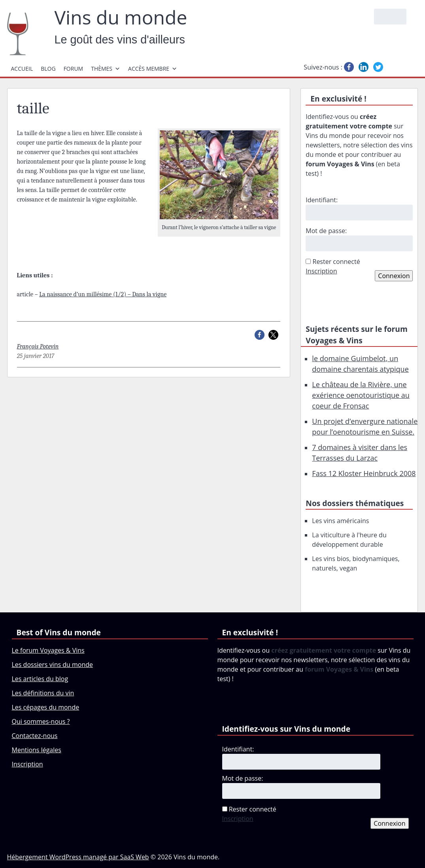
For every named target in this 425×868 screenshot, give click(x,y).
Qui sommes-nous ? (41, 721)
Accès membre (153, 69)
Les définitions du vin (43, 693)
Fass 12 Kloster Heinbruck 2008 (364, 473)
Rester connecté (336, 262)
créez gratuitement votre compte (324, 650)
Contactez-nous (35, 736)
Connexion (394, 276)
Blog (48, 69)
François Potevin (38, 346)
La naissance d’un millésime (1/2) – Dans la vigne (103, 294)
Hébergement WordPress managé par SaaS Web (78, 857)
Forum (74, 69)
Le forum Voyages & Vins (48, 650)
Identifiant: (322, 200)
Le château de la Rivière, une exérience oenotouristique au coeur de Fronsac (361, 395)
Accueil (22, 69)
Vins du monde (121, 17)
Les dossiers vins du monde (53, 665)
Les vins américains (340, 521)
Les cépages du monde (46, 707)
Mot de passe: (326, 231)
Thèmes (106, 69)
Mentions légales (37, 750)
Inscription (321, 271)
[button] (260, 335)
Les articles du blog (40, 679)
